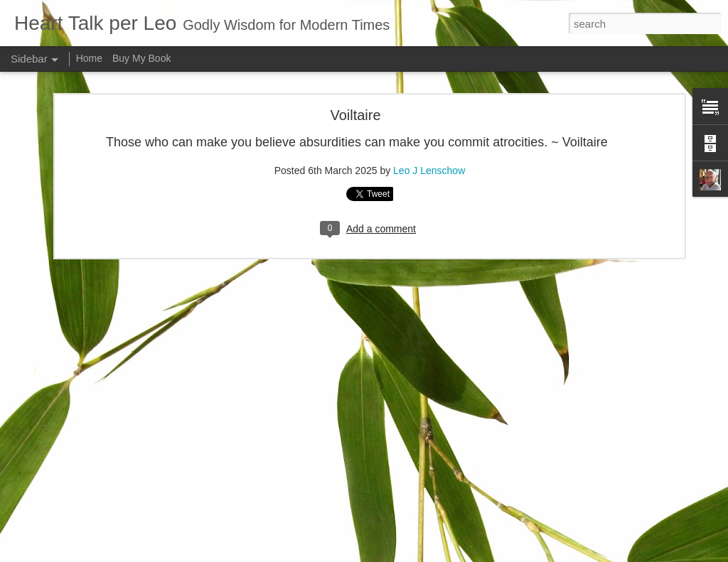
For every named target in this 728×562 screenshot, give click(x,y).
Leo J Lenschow (465, 462)
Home (89, 58)
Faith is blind (59, 502)
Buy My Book (141, 58)
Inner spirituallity (66, 470)
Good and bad (62, 534)
